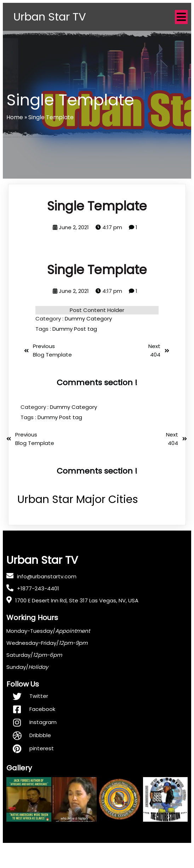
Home (15, 140)
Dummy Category (88, 341)
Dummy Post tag (75, 351)
